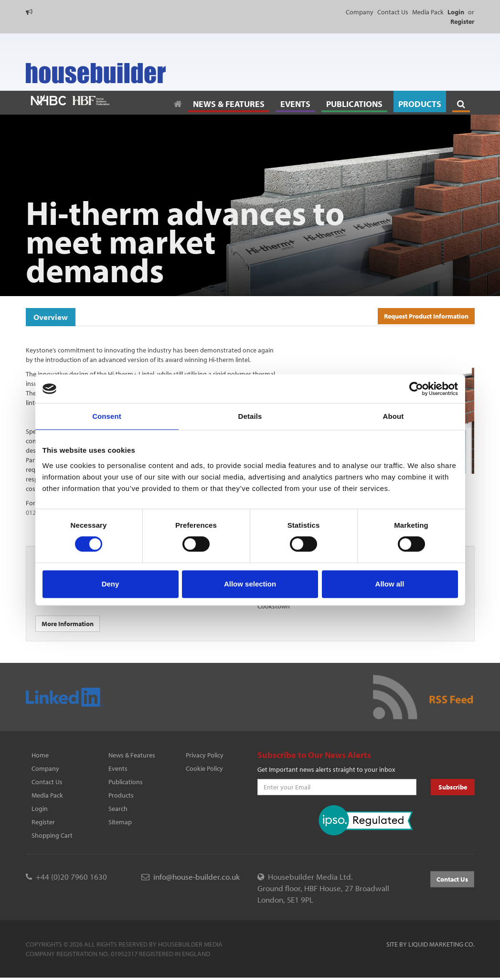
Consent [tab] (107, 416)
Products (121, 795)
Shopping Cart (52, 835)
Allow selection (250, 584)
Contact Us (393, 12)
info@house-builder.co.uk (197, 877)
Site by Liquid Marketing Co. (431, 944)
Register (43, 822)
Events (118, 768)
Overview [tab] (51, 317)
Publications (126, 782)
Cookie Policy (204, 768)
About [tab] (394, 416)
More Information (68, 624)
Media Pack (428, 12)
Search (118, 809)
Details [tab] (250, 416)
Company (360, 12)
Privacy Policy (205, 755)
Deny (111, 584)
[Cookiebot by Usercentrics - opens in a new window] (416, 389)
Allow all (390, 584)
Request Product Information (426, 316)
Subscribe (453, 787)
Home (40, 755)
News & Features (132, 755)
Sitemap (120, 822)
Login (40, 809)
